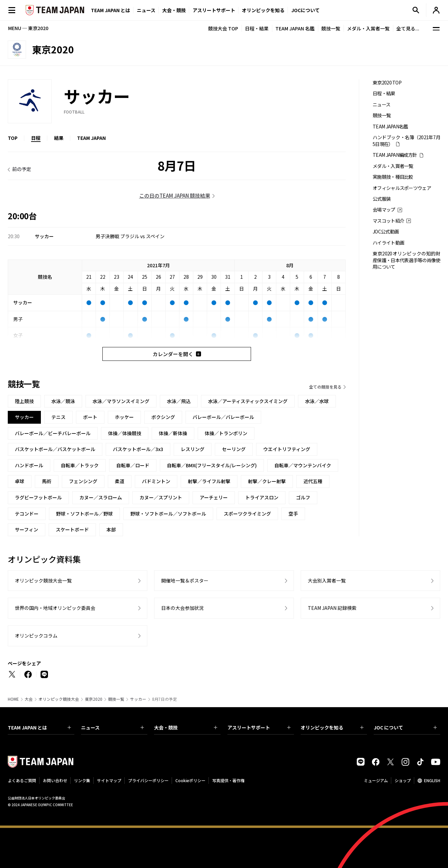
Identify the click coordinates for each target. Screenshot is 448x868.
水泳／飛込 (179, 401)
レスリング (193, 449)
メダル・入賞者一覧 (368, 28)
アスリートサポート (214, 10)
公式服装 (382, 199)
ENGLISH (432, 780)
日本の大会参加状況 (182, 608)
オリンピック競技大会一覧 (43, 580)
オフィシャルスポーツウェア (402, 188)
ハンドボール (29, 465)
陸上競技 (24, 401)
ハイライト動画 (388, 243)
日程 (36, 138)
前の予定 (22, 169)
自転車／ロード (133, 465)
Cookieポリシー (190, 780)
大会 (29, 699)
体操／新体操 (173, 433)
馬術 (47, 481)
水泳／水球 (317, 401)
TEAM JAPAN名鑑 (390, 127)
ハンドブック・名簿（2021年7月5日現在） (406, 141)
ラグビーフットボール (38, 497)
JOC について (405, 727)
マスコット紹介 (388, 221)
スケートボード (72, 529)
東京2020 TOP (387, 83)
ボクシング (163, 417)
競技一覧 (331, 28)
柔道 (120, 481)
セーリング (234, 449)
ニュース (146, 10)
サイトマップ (109, 780)
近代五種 (313, 481)
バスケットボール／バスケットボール (55, 449)
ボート (90, 417)
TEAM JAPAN (91, 138)
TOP (13, 138)
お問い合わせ (55, 780)
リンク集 (82, 780)
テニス (58, 417)
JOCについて (305, 10)
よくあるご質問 (22, 780)
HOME (13, 699)
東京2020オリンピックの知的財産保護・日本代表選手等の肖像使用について (406, 260)
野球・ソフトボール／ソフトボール (168, 514)
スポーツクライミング (247, 514)
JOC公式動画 (386, 232)
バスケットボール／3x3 (138, 449)
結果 (59, 138)
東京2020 (94, 699)
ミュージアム (376, 780)
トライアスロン (262, 497)
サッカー (138, 699)
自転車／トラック (80, 465)
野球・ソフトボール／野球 (84, 514)
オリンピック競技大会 (59, 699)
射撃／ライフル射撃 (209, 481)
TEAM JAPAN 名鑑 (295, 28)
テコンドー (27, 514)
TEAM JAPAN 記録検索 (332, 608)
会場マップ (384, 210)
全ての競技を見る (325, 387)
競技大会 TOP (223, 28)
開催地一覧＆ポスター (185, 580)
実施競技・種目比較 (393, 177)
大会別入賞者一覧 (327, 580)
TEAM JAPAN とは (39, 727)
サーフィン (27, 529)
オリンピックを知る (263, 10)
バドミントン (156, 481)
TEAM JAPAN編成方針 (395, 155)
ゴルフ (303, 497)
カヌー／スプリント (161, 497)
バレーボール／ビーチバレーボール (53, 433)
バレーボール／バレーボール (223, 417)
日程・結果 (257, 28)
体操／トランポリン (226, 433)
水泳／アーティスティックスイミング (248, 401)
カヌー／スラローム (101, 497)
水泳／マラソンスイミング (121, 401)
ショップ (403, 780)
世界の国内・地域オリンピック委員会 (55, 608)
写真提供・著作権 (228, 780)
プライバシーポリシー (148, 780)
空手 (293, 514)
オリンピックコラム (36, 636)
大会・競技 (186, 727)
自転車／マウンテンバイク (303, 465)
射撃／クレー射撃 (267, 481)
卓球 (20, 481)
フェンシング (83, 481)
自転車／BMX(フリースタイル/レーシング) (212, 465)
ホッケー (124, 417)
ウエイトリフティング (287, 449)
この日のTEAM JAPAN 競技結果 (175, 195)
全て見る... (408, 28)
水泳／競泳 (63, 401)
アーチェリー (214, 497)
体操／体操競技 (125, 433)
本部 (111, 529)
